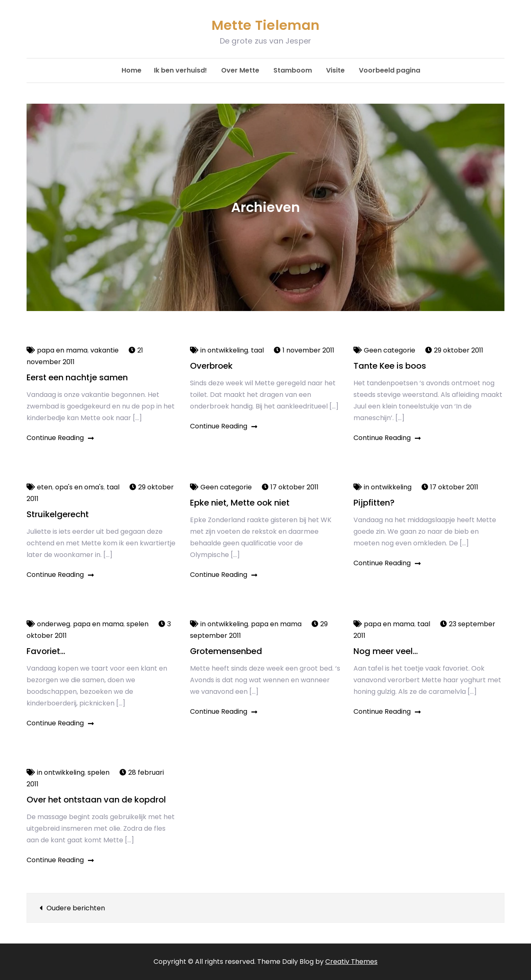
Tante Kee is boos (390, 366)
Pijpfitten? (374, 503)
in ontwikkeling (224, 350)
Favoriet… (46, 651)
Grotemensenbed (226, 651)
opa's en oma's (79, 487)
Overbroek (211, 366)
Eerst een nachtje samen (77, 377)
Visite (335, 70)
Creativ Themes (351, 962)
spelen (138, 624)
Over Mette (240, 70)
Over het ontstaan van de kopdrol (96, 800)
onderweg (54, 624)
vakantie (105, 350)
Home (132, 70)
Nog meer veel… (386, 651)
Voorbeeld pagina (390, 70)
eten (45, 487)
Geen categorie (390, 350)
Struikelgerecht (58, 514)
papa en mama (62, 350)
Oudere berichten (76, 908)
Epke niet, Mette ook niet (240, 503)
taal (257, 350)
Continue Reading (60, 438)
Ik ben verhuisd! (180, 70)
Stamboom (293, 70)
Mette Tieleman (265, 25)
